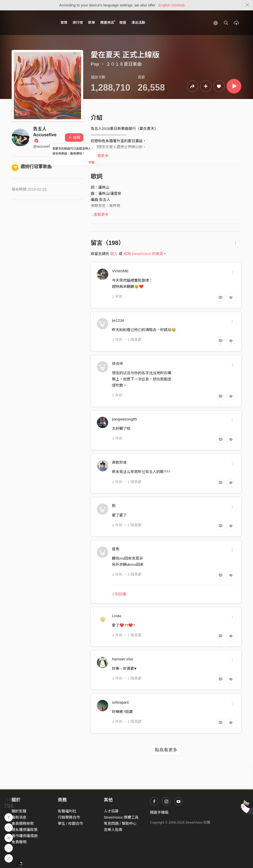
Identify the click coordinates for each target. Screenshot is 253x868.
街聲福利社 (67, 811)
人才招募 (111, 811)
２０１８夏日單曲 (124, 64)
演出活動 (138, 23)
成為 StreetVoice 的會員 (143, 254)
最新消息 (19, 817)
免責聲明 (19, 842)
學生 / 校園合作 (71, 823)
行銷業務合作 (69, 817)
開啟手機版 (159, 812)
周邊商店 (108, 22)
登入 (114, 254)
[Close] (247, 5)
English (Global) (172, 5)
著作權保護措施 (25, 836)
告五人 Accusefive (45, 135)
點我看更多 (166, 750)
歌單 (92, 23)
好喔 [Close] (91, 162)
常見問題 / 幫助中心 (120, 823)
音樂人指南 (113, 830)
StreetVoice (32, 23)
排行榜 (78, 23)
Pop (95, 64)
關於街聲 (19, 811)
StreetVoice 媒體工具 (121, 817)
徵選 (123, 23)
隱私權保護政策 (25, 830)
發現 (64, 23)
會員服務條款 (23, 823)
